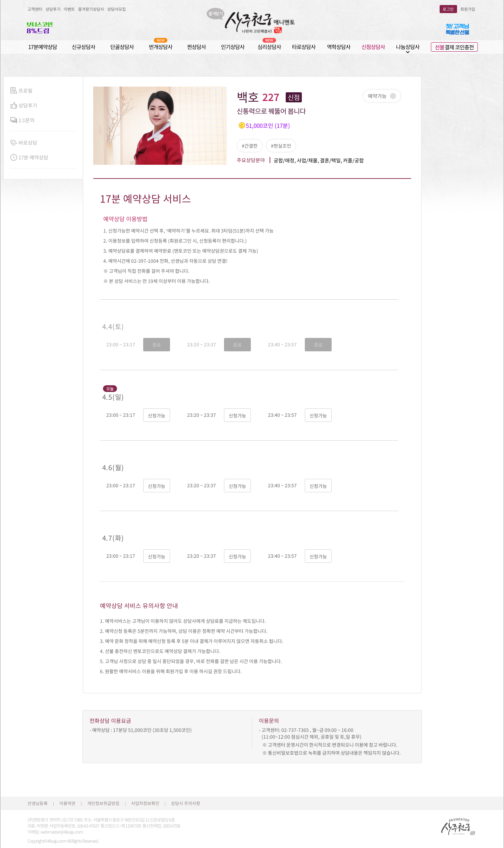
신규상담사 (83, 47)
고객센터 (35, 9)
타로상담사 (304, 47)
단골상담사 (122, 47)
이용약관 (67, 803)
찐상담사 (197, 47)
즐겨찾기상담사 (91, 9)
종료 (157, 345)
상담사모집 (117, 9)
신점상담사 (373, 47)
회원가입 (468, 9)
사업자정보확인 (145, 803)
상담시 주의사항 (186, 803)
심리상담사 (269, 46)
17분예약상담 (43, 47)
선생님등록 (38, 803)
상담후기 (53, 9)
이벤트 (69, 9)
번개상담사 (161, 46)
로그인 (448, 9)
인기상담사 (233, 47)
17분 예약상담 (29, 158)
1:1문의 (22, 120)
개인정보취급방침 (103, 803)
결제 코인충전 (454, 47)
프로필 (21, 91)
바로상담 (24, 143)
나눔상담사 (408, 47)
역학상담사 (339, 47)
